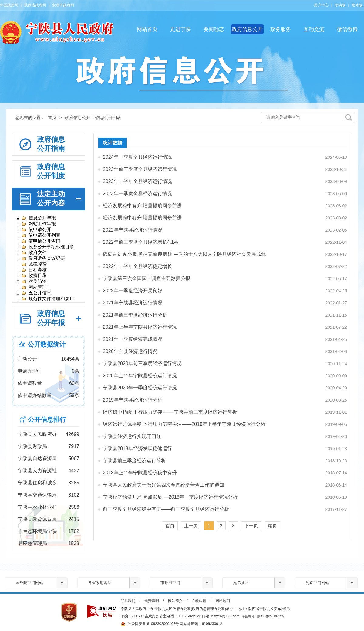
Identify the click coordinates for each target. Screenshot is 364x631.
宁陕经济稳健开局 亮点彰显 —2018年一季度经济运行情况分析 (170, 497)
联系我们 (128, 601)
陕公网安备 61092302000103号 (150, 624)
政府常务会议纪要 (43, 258)
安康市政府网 (63, 5)
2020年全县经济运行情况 (130, 351)
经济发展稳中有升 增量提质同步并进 (142, 206)
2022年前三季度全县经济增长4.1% (140, 242)
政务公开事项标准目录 (48, 247)
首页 (52, 117)
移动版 (340, 5)
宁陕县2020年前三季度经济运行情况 (142, 363)
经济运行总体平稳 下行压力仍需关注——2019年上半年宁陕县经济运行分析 (184, 424)
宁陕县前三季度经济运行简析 (134, 461)
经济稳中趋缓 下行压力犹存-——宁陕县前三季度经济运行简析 (170, 412)
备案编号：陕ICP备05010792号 (263, 616)
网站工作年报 (39, 224)
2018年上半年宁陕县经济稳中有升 (140, 473)
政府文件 (34, 253)
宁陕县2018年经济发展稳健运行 (137, 448)
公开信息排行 (47, 420)
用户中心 (321, 5)
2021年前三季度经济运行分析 (135, 315)
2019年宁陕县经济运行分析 (133, 400)
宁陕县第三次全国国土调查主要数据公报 (147, 278)
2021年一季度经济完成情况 (133, 339)
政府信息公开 (247, 29)
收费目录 (34, 276)
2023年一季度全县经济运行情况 (137, 193)
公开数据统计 (47, 344)
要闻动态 (214, 29)
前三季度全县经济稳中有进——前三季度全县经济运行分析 (166, 509)
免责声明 (152, 601)
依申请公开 (36, 229)
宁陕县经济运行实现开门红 (132, 436)
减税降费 (34, 264)
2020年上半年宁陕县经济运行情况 (140, 376)
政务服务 (281, 29)
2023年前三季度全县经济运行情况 (140, 169)
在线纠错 (199, 601)
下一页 (251, 526)
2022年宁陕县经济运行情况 (133, 230)
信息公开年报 (39, 218)
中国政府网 (9, 5)
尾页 (272, 526)
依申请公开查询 (41, 241)
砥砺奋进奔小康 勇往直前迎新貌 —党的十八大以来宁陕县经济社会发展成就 (184, 254)
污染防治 (34, 281)
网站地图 (223, 601)
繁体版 (357, 5)
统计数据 (113, 143)
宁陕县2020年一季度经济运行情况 (140, 388)
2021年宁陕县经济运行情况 (133, 303)
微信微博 (347, 29)
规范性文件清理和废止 (48, 299)
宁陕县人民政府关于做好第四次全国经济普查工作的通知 (163, 485)
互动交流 (314, 29)
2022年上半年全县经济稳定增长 (137, 266)
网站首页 (147, 29)
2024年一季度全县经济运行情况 (137, 157)
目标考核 (34, 270)
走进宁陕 (180, 29)
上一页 (191, 526)
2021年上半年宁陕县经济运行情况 (140, 327)
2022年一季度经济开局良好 (133, 291)
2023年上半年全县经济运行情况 (137, 181)
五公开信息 (36, 293)
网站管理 (34, 287)
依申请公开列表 (41, 235)
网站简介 (175, 601)
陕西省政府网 (35, 5)
